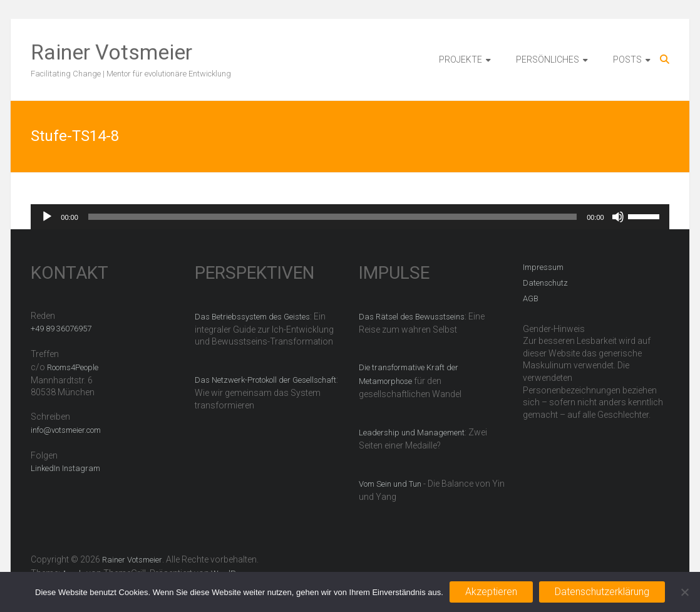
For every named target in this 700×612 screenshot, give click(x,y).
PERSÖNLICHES (548, 60)
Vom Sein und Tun (390, 484)
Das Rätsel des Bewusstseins (412, 317)
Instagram (81, 468)
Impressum (543, 267)
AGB (531, 298)
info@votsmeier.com (66, 430)
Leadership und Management (412, 433)
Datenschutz (545, 283)
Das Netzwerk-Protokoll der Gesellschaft (265, 380)
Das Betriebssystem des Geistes (252, 317)
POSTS (627, 60)
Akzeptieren (491, 592)
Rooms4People (73, 367)
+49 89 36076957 (61, 329)
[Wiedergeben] (47, 217)
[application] (350, 217)
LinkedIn (45, 468)
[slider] (332, 217)
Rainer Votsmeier (111, 52)
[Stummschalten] (618, 217)
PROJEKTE (461, 60)
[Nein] (684, 592)
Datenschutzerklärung (602, 592)
